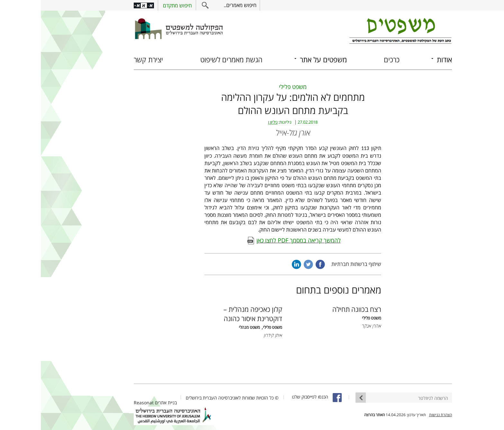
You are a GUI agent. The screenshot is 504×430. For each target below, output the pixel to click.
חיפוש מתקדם (137, 5)
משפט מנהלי (209, 327)
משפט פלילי (252, 87)
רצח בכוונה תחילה (316, 309)
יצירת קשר (108, 60)
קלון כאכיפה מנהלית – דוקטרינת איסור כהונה (212, 314)
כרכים (351, 60)
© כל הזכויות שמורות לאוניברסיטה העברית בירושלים (191, 398)
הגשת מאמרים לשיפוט (191, 60)
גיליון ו (232, 122)
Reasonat (103, 403)
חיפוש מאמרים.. (199, 5)
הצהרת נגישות (400, 415)
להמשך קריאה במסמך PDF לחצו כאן (258, 240)
